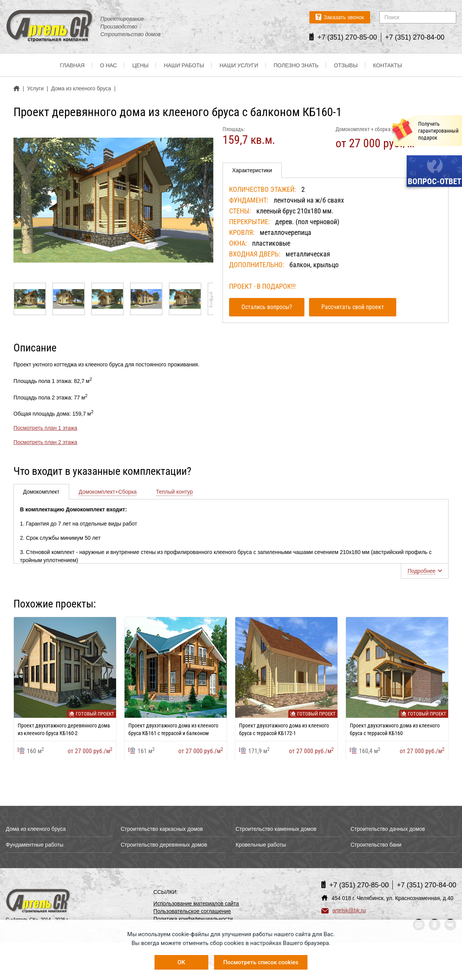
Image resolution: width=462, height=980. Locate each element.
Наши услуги (239, 65)
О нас (108, 65)
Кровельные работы (261, 845)
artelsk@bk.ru (344, 910)
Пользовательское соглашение (192, 911)
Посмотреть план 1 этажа (45, 428)
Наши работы (184, 65)
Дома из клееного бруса (36, 829)
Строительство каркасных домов (162, 829)
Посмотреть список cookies (261, 962)
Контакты (388, 65)
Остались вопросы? (267, 307)
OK (181, 962)
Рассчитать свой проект (353, 307)
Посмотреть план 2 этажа (45, 442)
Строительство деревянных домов (164, 845)
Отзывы (346, 65)
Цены (140, 65)
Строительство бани (376, 845)
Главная (72, 65)
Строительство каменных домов (276, 829)
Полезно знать (296, 65)
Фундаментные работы (35, 845)
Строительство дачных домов (388, 829)
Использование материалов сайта (196, 903)
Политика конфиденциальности (193, 919)
